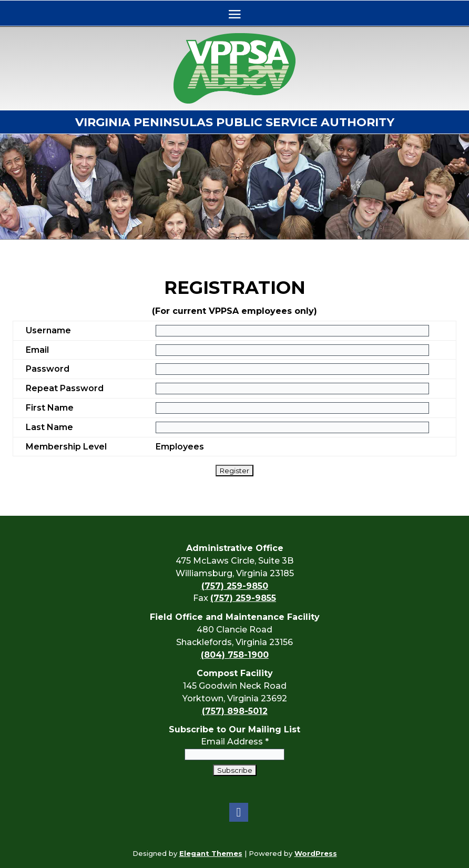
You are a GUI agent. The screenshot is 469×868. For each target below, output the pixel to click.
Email (37, 350)
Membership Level (66, 447)
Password (48, 369)
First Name (50, 408)
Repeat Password (65, 388)
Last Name (49, 427)
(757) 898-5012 (235, 711)
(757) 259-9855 (243, 598)
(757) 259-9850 (235, 586)
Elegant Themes (211, 853)
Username (48, 330)
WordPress (316, 853)
